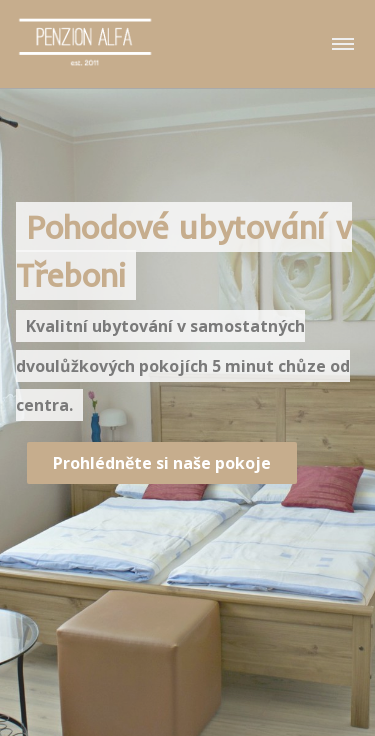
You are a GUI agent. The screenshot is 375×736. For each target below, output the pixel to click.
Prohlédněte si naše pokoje (162, 463)
